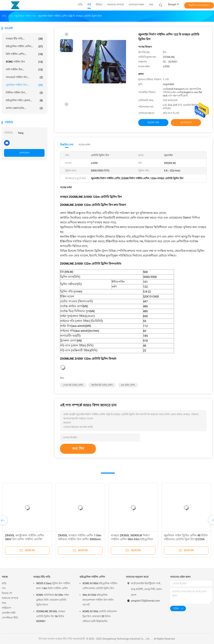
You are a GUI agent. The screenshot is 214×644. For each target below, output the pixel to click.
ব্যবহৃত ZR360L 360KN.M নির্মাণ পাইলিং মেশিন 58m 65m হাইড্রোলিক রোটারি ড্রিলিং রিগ (132, 539)
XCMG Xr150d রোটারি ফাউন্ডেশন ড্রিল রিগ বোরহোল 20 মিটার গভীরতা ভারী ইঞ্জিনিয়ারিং (100, 616)
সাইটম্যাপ (6, 608)
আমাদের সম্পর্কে (10, 598)
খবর (4, 603)
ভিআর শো (7, 593)
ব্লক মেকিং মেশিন (128, 385)
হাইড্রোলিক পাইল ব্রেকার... (24, 100)
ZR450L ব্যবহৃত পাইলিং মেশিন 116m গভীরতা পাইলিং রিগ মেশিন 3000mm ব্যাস (80, 539)
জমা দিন (78, 449)
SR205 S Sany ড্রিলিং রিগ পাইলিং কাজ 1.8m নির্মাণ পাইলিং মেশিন (53, 586)
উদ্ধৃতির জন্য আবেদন (199, 5)
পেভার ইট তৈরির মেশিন (73, 385)
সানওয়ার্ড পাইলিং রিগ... (24, 77)
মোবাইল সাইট (9, 613)
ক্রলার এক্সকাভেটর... (24, 108)
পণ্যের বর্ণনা (84, 145)
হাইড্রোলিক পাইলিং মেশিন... (24, 46)
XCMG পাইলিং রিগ (24, 62)
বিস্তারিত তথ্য (67, 145)
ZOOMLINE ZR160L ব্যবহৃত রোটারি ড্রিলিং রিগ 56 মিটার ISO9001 (51, 616)
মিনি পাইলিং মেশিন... (24, 54)
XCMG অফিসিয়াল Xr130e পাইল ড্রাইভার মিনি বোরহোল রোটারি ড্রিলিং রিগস (53, 600)
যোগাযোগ (24, 153)
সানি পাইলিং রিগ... (24, 70)
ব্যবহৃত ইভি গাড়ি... (24, 39)
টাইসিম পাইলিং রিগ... (24, 93)
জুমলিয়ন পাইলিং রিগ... (24, 85)
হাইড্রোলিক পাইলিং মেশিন (92, 577)
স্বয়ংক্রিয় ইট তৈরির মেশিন (102, 385)
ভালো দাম (153, 122)
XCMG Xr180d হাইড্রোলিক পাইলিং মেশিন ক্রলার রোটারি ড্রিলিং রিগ (100, 586)
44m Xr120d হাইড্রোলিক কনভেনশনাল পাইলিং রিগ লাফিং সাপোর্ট (98, 600)
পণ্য (4, 588)
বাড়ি (4, 583)
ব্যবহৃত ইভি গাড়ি (42, 577)
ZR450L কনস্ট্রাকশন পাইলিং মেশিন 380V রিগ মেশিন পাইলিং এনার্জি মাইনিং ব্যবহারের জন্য (24, 539)
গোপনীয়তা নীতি (10, 618)
